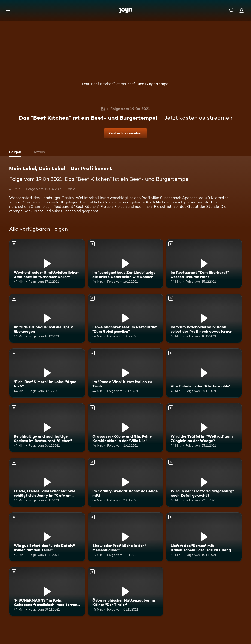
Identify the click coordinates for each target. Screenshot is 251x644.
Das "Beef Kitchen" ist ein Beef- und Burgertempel (126, 84)
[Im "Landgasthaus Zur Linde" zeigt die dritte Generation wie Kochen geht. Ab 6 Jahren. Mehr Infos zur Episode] (126, 264)
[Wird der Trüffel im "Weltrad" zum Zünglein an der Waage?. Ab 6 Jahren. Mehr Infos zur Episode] (204, 428)
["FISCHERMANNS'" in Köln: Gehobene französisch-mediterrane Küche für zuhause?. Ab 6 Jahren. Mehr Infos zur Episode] (47, 592)
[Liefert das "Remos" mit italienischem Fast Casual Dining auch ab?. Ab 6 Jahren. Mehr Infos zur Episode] (204, 537)
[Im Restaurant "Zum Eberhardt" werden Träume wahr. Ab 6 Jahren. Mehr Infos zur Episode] (204, 264)
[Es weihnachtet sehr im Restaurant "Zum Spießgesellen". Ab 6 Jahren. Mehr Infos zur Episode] (126, 318)
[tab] (16, 153)
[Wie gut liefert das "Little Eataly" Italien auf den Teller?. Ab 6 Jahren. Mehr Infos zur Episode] (47, 537)
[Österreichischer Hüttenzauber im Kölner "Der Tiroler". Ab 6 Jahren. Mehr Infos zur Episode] (126, 592)
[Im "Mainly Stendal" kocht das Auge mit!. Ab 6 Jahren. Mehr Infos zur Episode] (126, 482)
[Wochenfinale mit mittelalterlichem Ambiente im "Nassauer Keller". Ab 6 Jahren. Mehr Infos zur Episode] (47, 264)
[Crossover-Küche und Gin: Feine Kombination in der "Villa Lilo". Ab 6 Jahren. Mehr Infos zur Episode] (126, 428)
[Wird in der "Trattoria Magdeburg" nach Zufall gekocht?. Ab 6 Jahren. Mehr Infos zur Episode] (204, 482)
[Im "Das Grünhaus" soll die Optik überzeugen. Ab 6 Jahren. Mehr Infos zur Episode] (47, 318)
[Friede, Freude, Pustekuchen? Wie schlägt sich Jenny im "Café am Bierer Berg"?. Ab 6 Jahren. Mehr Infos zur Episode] (47, 482)
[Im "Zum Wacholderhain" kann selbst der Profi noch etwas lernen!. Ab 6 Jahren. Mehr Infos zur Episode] (204, 318)
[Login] (242, 10)
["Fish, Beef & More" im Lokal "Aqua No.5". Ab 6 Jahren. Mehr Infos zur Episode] (47, 373)
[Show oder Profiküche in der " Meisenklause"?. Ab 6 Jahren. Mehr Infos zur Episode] (126, 537)
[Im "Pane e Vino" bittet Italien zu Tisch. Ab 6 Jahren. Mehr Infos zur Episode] (126, 373)
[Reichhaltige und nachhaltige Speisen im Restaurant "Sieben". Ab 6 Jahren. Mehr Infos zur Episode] (47, 428)
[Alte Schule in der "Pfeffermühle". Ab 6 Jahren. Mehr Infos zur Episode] (204, 373)
